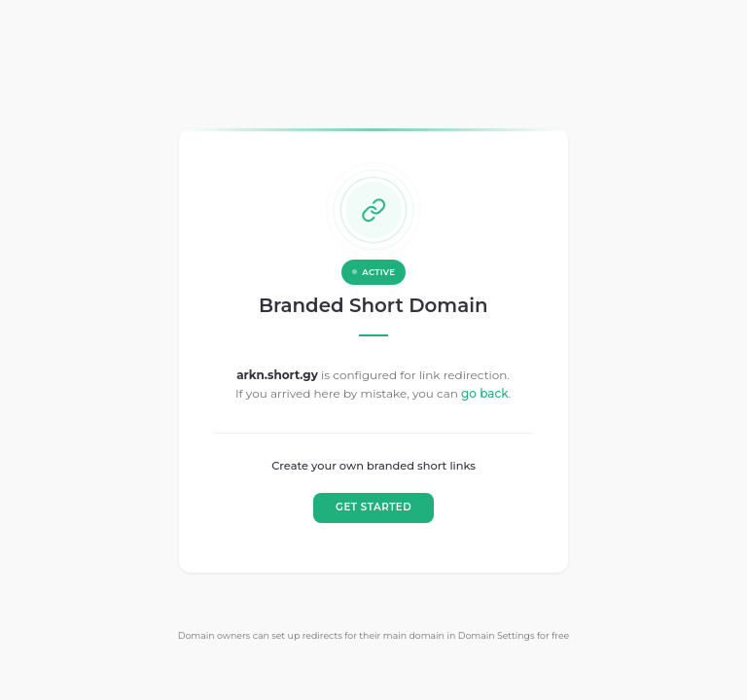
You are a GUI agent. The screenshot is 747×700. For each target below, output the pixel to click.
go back (485, 393)
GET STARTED (373, 507)
